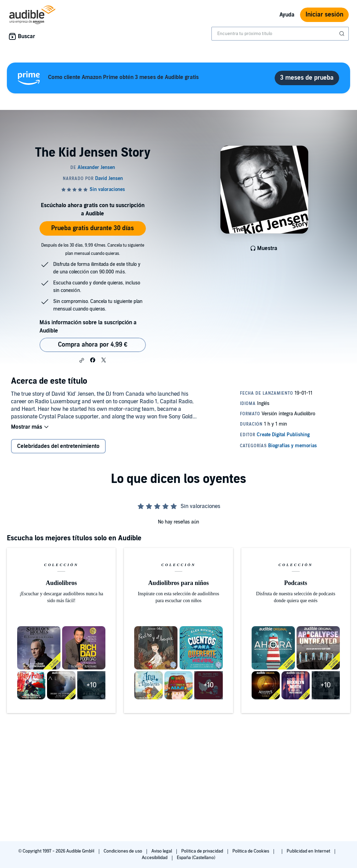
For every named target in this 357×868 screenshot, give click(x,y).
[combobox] (280, 34)
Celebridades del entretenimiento (58, 446)
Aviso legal (162, 851)
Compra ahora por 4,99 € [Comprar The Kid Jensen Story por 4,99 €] (93, 345)
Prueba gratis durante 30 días (93, 228)
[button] (82, 360)
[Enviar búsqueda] (343, 34)
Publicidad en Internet (309, 851)
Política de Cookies (251, 851)
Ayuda (287, 15)
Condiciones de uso (123, 851)
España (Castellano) (196, 858)
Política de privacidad (203, 851)
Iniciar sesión (324, 15)
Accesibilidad (155, 858)
